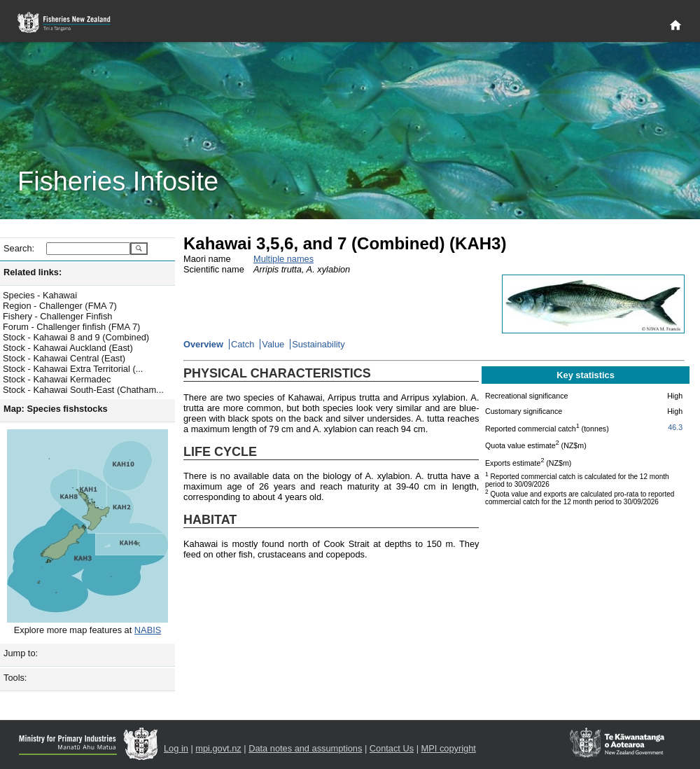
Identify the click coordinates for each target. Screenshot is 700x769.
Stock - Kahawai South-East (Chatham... (83, 390)
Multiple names (283, 259)
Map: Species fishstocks (56, 409)
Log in (176, 748)
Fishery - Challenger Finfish (57, 316)
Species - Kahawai (40, 295)
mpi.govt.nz (218, 748)
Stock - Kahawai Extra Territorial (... (73, 369)
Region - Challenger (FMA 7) (60, 306)
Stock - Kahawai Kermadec (57, 379)
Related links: (33, 272)
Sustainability (318, 344)
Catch (243, 344)
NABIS (148, 630)
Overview (203, 344)
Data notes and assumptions (305, 748)
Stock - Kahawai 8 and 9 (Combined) (76, 337)
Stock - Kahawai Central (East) (64, 358)
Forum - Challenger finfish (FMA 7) (71, 327)
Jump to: (21, 653)
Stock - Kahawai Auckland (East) (68, 348)
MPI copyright (449, 748)
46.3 (675, 427)
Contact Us (392, 748)
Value (273, 344)
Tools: (15, 678)
